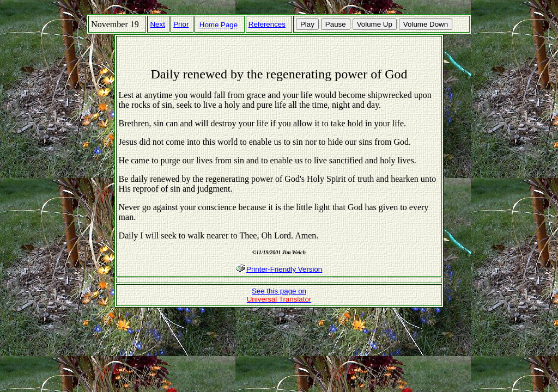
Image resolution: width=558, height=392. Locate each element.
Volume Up (375, 24)
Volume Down (426, 24)
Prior (181, 24)
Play (307, 24)
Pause (336, 24)
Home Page (219, 25)
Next (157, 24)
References (267, 24)
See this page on (279, 295)
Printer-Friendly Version (284, 269)
